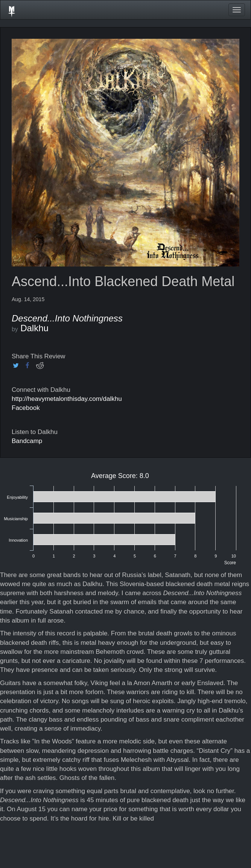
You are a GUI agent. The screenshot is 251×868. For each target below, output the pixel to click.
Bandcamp (27, 441)
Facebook (26, 408)
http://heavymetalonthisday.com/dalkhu (67, 399)
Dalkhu (34, 328)
